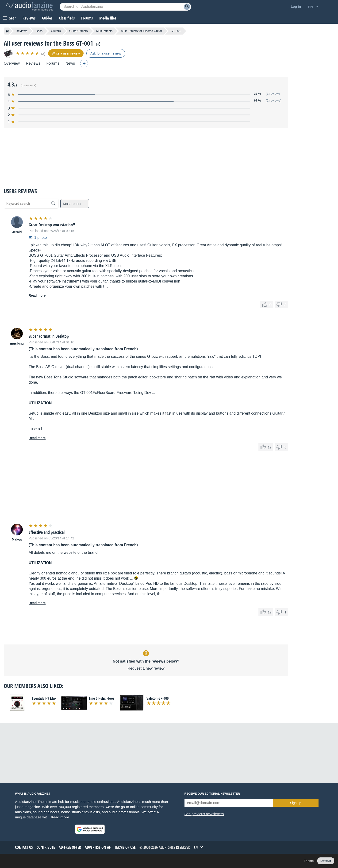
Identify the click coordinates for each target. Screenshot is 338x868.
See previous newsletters (204, 814)
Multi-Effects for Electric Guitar (141, 31)
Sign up (296, 803)
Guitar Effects (79, 31)
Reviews (29, 18)
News (70, 63)
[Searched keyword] (125, 7)
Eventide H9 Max (44, 698)
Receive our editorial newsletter (212, 794)
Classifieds (67, 18)
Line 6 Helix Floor (102, 698)
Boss (39, 31)
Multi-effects (104, 31)
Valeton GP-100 (157, 698)
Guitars (56, 31)
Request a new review (146, 668)
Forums (53, 63)
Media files (108, 18)
